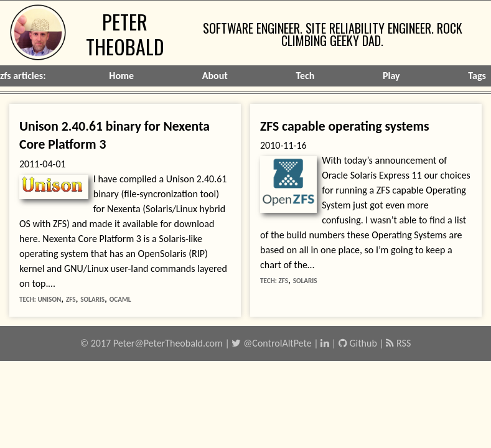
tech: (28, 299)
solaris (92, 299)
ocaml (120, 299)
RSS (398, 343)
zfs (71, 299)
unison (49, 299)
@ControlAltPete (271, 343)
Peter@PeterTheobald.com (168, 343)
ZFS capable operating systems (345, 126)
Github (358, 343)
